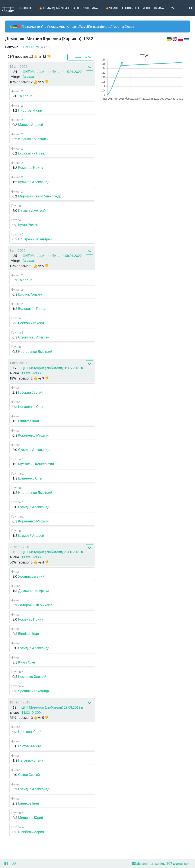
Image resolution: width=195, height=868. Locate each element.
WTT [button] (175, 8)
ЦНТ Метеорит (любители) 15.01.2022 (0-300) (52, 74)
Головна (25, 8)
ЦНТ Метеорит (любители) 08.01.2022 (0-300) (52, 258)
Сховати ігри (80, 57)
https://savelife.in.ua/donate (90, 26)
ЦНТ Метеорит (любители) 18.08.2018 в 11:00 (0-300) (52, 710)
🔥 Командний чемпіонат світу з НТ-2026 (68, 8)
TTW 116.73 (36, 47)
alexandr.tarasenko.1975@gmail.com (161, 863)
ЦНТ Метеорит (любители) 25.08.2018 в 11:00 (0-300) (52, 554)
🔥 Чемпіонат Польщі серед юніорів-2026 (135, 8)
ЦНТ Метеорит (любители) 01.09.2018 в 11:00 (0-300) (52, 370)
